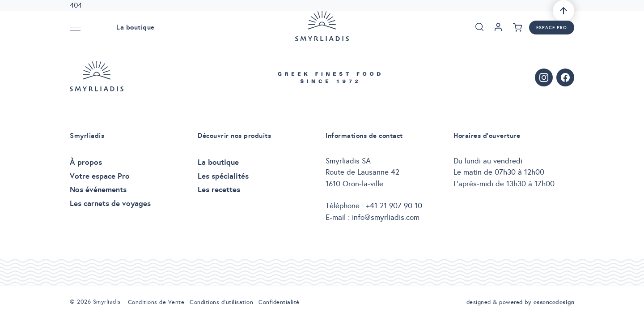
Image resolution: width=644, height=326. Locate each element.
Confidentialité (279, 302)
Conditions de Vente (156, 302)
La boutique (136, 27)
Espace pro (552, 28)
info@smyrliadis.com (386, 217)
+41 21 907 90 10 (394, 206)
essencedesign (554, 302)
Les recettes (219, 189)
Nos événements (98, 189)
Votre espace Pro (100, 176)
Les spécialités (223, 176)
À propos (86, 162)
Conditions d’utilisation (221, 302)
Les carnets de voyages (110, 203)
